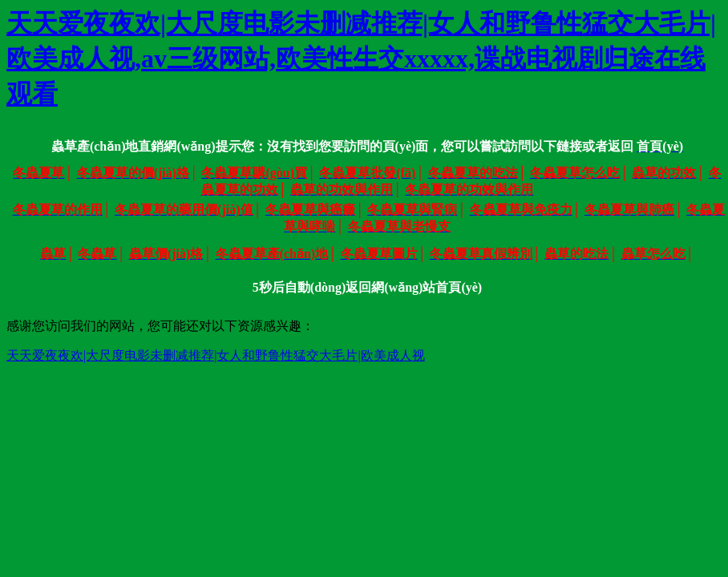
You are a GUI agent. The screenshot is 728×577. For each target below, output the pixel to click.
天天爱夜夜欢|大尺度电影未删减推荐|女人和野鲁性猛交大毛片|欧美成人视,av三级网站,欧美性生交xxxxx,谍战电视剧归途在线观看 (361, 59)
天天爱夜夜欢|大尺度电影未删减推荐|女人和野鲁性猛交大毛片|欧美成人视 (216, 355)
